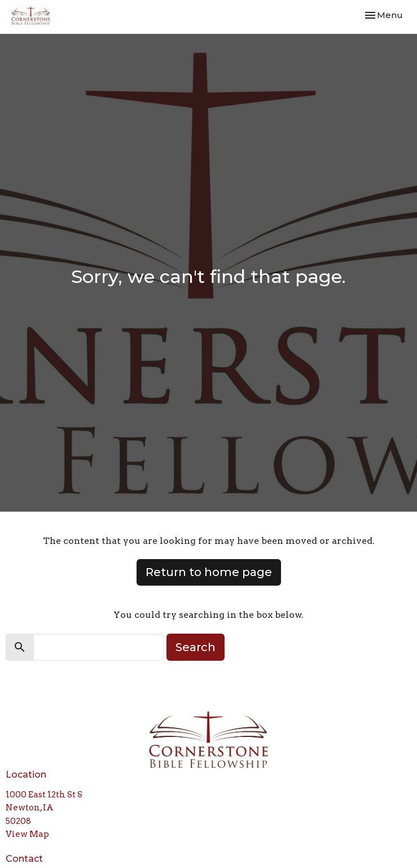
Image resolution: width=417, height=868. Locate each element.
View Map (27, 834)
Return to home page (209, 572)
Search (196, 647)
